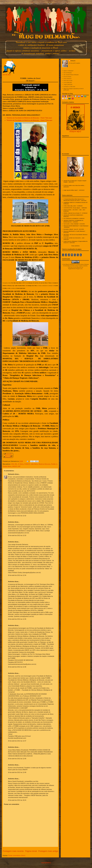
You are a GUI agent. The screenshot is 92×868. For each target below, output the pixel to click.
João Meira (34, 464)
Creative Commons (83, 266)
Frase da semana (67, 77)
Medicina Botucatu (44, 464)
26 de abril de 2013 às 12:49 (17, 772)
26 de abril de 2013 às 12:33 (17, 535)
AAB (12, 464)
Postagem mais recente (13, 851)
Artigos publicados (68, 84)
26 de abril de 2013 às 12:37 (17, 741)
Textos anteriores (67, 79)
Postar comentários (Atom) (17, 856)
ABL (16, 464)
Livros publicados (68, 83)
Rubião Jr (54, 464)
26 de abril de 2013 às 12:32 (17, 516)
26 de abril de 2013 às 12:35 (17, 619)
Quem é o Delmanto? (68, 71)
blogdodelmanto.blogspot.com (75, 269)
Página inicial (31, 851)
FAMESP (27, 464)
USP (19, 466)
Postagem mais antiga (48, 851)
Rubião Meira (7, 466)
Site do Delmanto (68, 73)
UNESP (14, 466)
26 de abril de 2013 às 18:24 (17, 800)
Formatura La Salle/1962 (69, 87)
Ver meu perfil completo (74, 63)
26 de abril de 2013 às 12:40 (17, 759)
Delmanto (11, 474)
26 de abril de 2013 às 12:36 (17, 667)
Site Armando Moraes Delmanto (71, 75)
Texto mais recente (68, 81)
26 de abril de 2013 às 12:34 (17, 575)
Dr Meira (21, 464)
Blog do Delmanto (70, 264)
